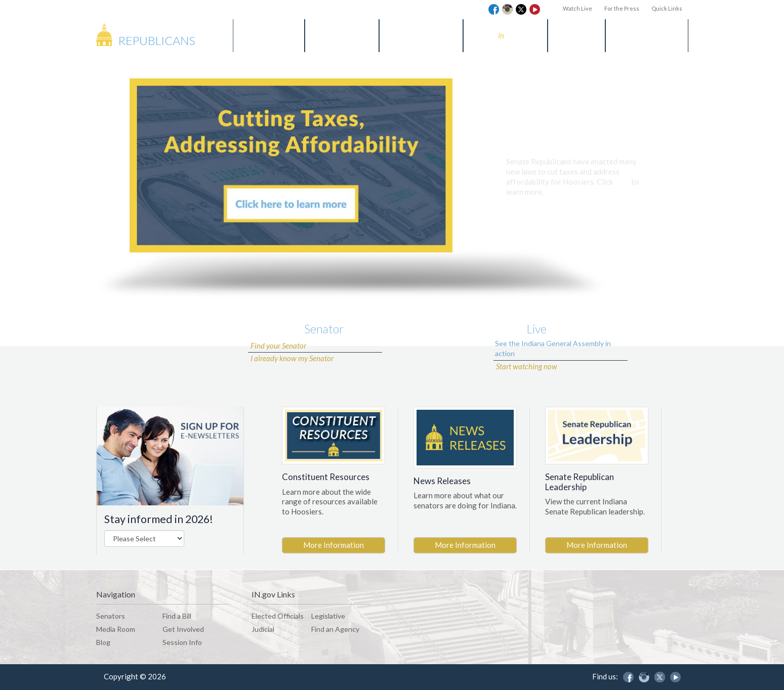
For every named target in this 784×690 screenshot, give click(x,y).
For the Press (622, 8)
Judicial (263, 629)
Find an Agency (335, 629)
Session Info (647, 35)
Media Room (421, 35)
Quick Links (667, 8)
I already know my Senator (292, 358)
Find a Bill (342, 35)
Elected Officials (278, 616)
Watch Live (577, 8)
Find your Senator (278, 346)
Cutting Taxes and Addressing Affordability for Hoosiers (573, 137)
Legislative (328, 616)
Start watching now (527, 366)
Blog (576, 35)
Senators (269, 35)
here (622, 182)
